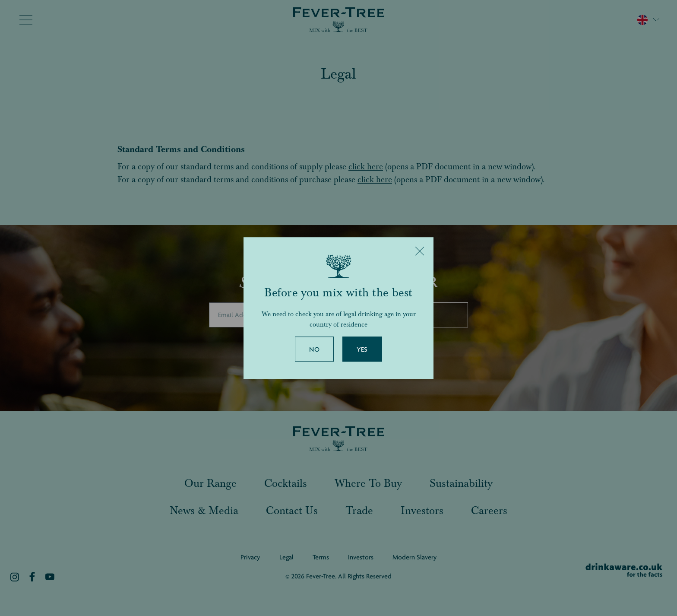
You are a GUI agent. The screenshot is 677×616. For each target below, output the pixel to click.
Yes (362, 349)
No (314, 349)
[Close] (420, 251)
